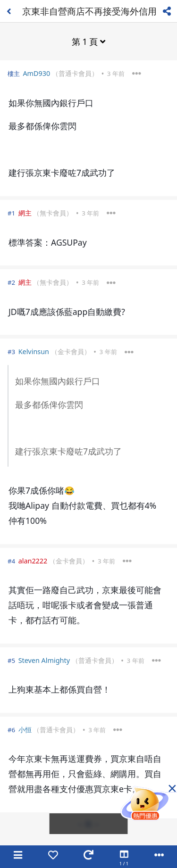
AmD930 (36, 73)
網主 (25, 213)
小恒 (25, 730)
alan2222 (33, 561)
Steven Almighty (44, 660)
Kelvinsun (34, 351)
